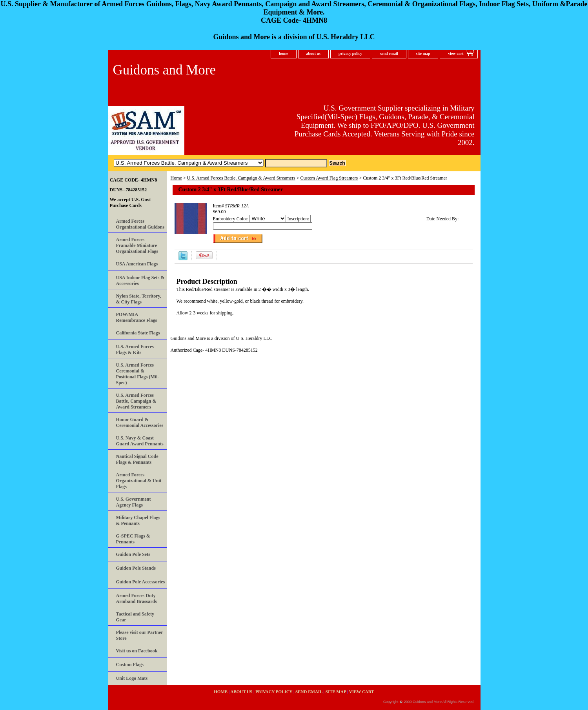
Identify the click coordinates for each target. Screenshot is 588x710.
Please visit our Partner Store (140, 635)
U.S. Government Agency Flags (134, 502)
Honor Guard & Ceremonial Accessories (140, 422)
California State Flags (138, 333)
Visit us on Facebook (137, 651)
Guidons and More (164, 70)
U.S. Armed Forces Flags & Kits (135, 350)
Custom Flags (130, 665)
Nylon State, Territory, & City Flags (139, 299)
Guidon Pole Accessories (141, 582)
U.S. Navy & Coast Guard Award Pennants (140, 441)
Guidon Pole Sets (133, 554)
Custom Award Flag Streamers (329, 178)
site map (423, 54)
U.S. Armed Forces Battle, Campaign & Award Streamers (241, 178)
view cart (456, 54)
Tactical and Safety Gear (135, 617)
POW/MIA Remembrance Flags (137, 317)
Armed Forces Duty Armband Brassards (137, 598)
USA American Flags (137, 264)
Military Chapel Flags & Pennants (138, 520)
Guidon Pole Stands (136, 568)
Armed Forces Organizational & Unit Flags (139, 481)
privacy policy (350, 54)
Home (176, 178)
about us (313, 54)
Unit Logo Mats (132, 678)
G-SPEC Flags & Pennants (133, 539)
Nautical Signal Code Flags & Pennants (137, 459)
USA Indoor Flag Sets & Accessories (140, 281)
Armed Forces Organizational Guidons (140, 224)
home (283, 54)
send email (389, 54)
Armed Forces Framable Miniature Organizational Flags (137, 245)
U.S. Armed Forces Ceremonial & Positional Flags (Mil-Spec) (138, 374)
